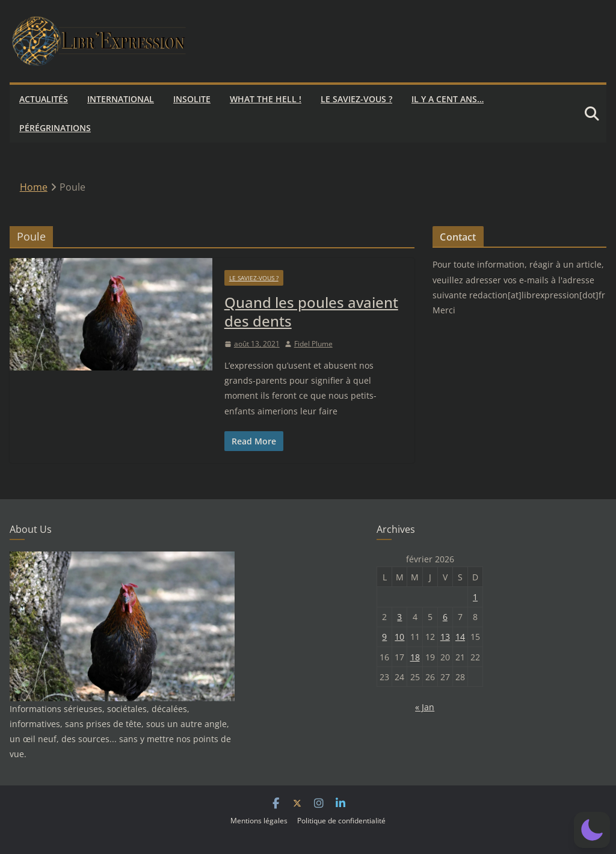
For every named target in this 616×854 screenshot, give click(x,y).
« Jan (425, 707)
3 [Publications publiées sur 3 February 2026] (399, 617)
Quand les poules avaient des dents (311, 312)
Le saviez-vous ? (356, 99)
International (121, 99)
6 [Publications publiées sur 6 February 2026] (445, 617)
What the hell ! (266, 99)
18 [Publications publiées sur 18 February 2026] (415, 657)
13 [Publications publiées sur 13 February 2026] (445, 637)
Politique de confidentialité (341, 821)
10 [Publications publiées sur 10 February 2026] (399, 637)
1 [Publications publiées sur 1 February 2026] (475, 597)
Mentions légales (259, 821)
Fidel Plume (313, 344)
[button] (592, 830)
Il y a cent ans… (448, 99)
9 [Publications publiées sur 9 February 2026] (384, 637)
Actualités (44, 99)
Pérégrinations (55, 128)
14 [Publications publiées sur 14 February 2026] (460, 637)
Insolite (192, 99)
